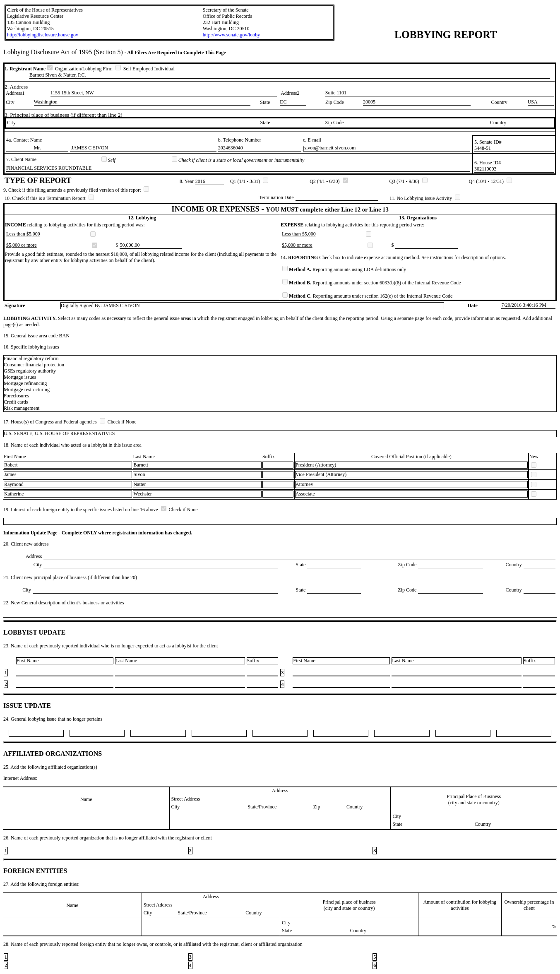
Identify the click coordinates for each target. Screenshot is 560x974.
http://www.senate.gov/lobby (232, 35)
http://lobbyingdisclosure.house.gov (43, 35)
